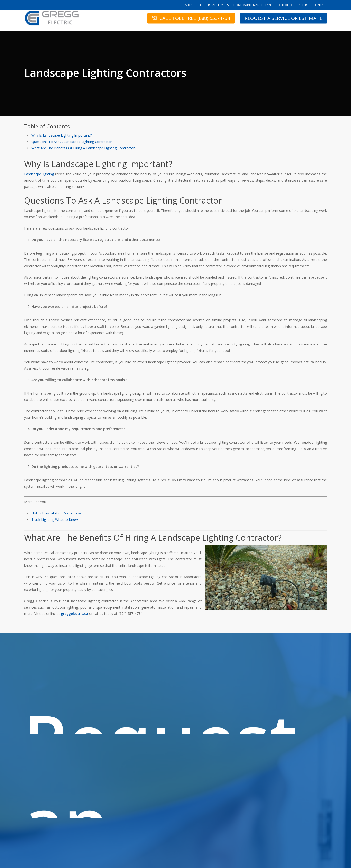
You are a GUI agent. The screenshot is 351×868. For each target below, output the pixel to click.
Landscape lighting (39, 174)
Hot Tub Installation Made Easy (56, 513)
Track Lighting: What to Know (55, 519)
